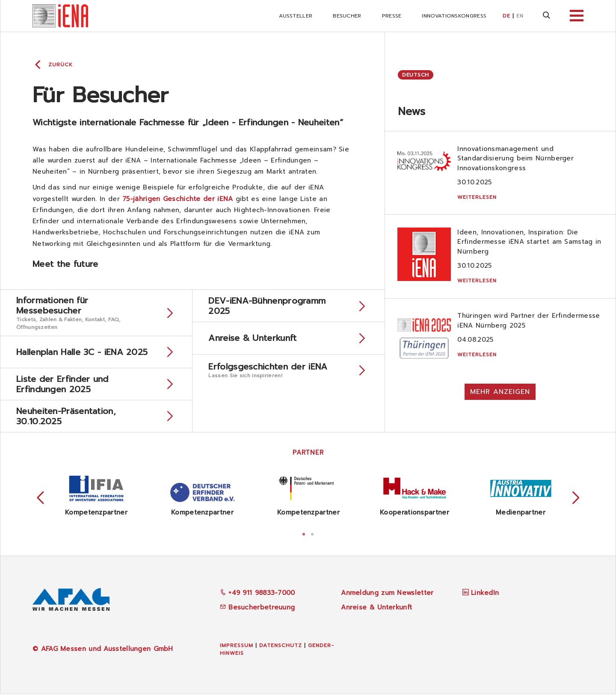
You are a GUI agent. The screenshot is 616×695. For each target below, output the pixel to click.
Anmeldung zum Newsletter (387, 594)
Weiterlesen (477, 197)
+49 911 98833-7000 (258, 594)
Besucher (347, 16)
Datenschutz (281, 646)
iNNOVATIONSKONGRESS (454, 16)
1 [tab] (304, 534)
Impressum (237, 646)
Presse (392, 16)
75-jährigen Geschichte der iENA (178, 199)
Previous (41, 499)
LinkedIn (485, 594)
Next (576, 499)
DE (506, 16)
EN (520, 16)
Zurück (61, 65)
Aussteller (296, 16)
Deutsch (416, 75)
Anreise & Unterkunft (376, 608)
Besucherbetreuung (257, 608)
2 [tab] (312, 534)
